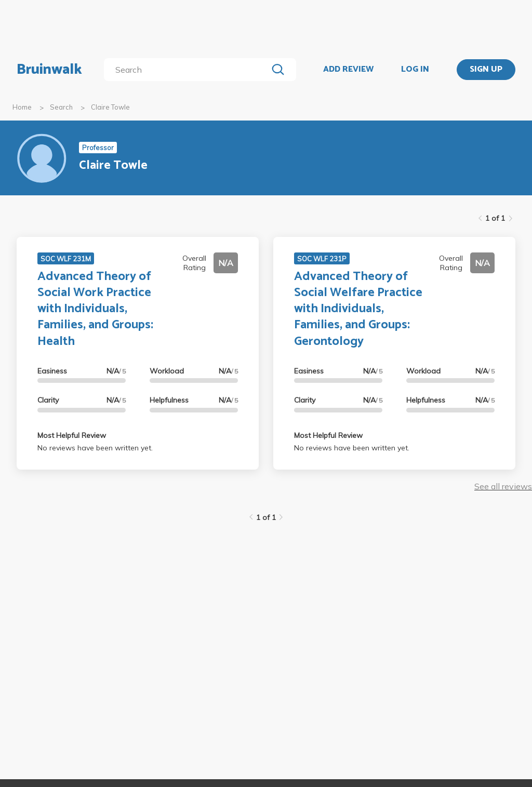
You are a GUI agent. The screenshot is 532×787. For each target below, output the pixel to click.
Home (22, 107)
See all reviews (503, 486)
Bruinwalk (49, 70)
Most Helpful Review (72, 435)
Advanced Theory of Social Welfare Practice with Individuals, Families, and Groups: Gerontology (358, 309)
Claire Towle (110, 107)
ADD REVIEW (348, 70)
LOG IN (415, 70)
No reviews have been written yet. (95, 448)
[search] (188, 70)
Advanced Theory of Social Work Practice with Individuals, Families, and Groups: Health (95, 309)
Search (61, 107)
